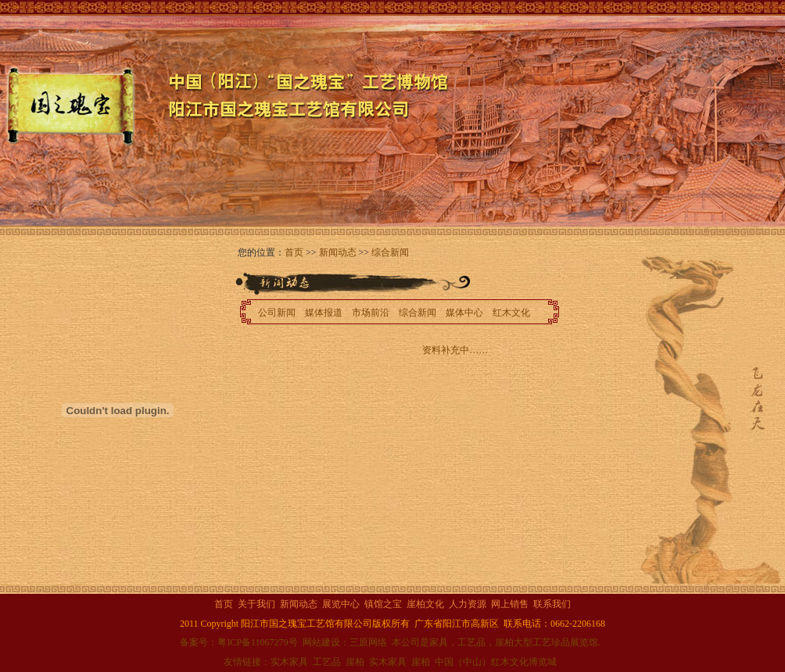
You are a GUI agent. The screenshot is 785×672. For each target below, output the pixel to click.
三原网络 (368, 642)
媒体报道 (324, 313)
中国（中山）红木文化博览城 (496, 662)
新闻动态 (338, 252)
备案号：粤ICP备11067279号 (238, 642)
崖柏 (355, 662)
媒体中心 (464, 313)
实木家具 (289, 662)
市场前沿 (371, 313)
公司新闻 (277, 313)
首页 (294, 252)
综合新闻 (390, 252)
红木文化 (511, 313)
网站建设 (321, 642)
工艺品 (327, 662)
